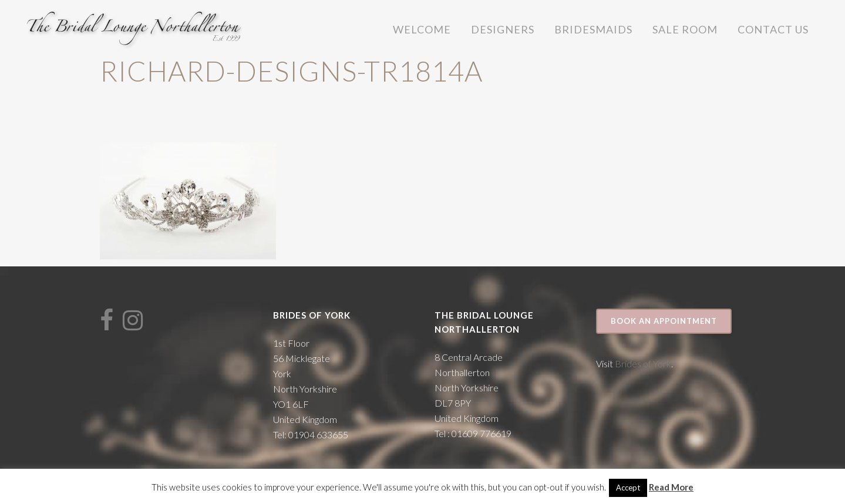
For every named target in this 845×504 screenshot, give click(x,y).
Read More (671, 487)
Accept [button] (628, 488)
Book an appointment (664, 321)
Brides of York (643, 363)
